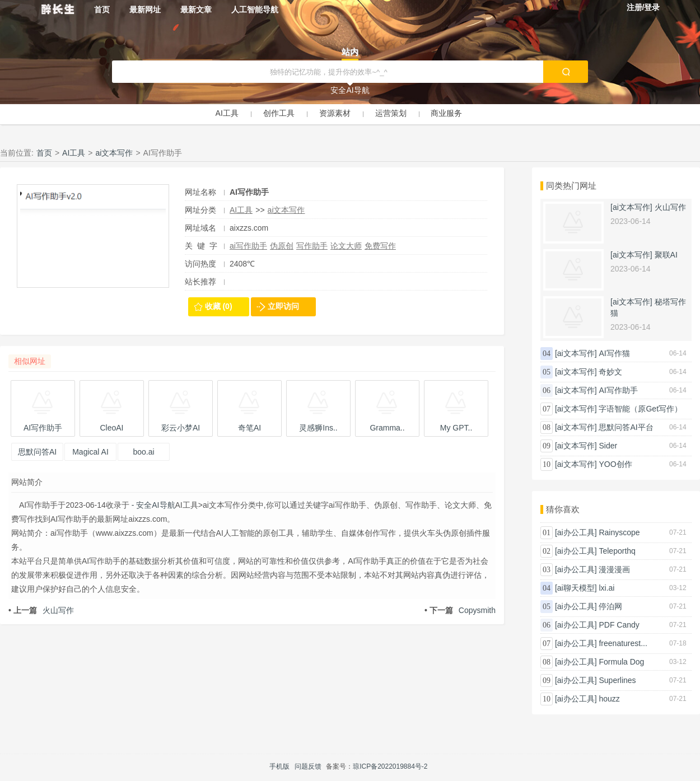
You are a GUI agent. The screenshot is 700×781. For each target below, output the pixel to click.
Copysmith (460, 610)
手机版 (279, 766)
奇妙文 (610, 372)
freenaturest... (623, 643)
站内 (350, 52)
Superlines (617, 680)
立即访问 (283, 306)
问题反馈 (308, 766)
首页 (102, 10)
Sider (608, 446)
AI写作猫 (614, 353)
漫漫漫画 (614, 569)
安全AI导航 (350, 90)
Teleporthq (617, 551)
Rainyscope (619, 532)
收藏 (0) (219, 306)
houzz (609, 699)
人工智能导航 (255, 10)
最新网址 (145, 10)
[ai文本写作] (631, 207)
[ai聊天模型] (576, 588)
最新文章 (196, 10)
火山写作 (41, 610)
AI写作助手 (618, 390)
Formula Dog (621, 662)
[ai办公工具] (576, 532)
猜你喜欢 (563, 509)
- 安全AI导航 (152, 505)
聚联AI (666, 255)
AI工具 (227, 113)
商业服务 (446, 113)
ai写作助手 (248, 246)
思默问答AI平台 (626, 427)
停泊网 (610, 606)
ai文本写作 (115, 153)
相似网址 (30, 361)
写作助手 (312, 246)
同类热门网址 (571, 186)
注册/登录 (643, 7)
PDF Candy (619, 625)
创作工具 (279, 113)
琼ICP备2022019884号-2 (390, 766)
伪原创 (282, 246)
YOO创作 (615, 464)
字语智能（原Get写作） (640, 409)
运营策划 (391, 113)
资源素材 (335, 113)
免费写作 (380, 246)
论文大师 (346, 246)
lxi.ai (606, 588)
